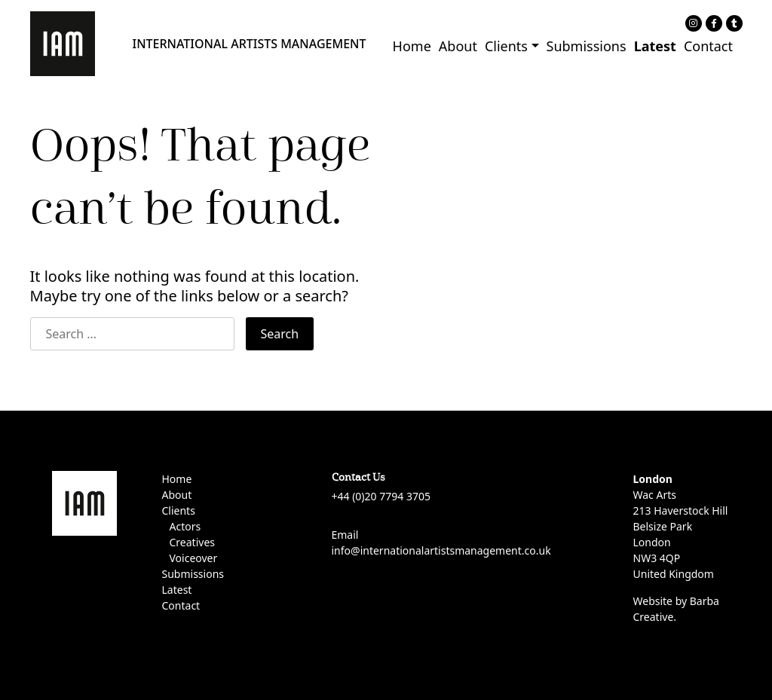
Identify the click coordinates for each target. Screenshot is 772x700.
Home (412, 46)
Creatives (192, 542)
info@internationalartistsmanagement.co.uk (441, 550)
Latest (655, 46)
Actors (185, 526)
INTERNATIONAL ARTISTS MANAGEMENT (250, 44)
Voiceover (194, 558)
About (458, 46)
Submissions (587, 46)
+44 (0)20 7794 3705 (381, 496)
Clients (506, 46)
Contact (708, 46)
